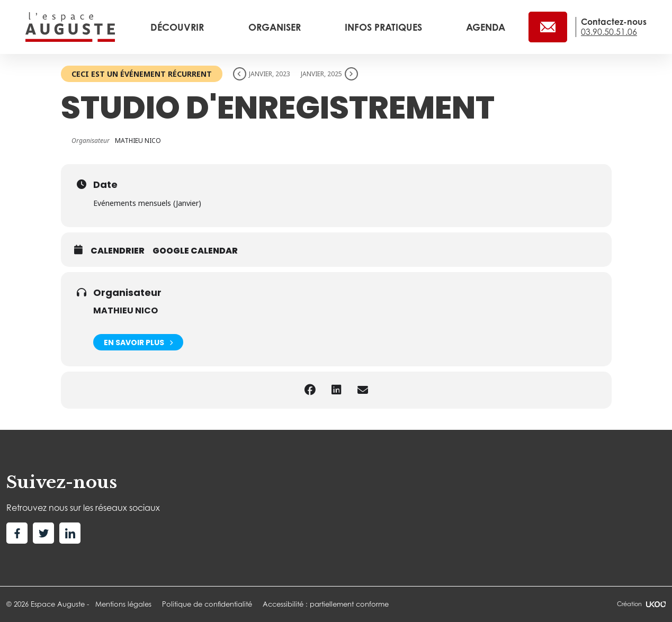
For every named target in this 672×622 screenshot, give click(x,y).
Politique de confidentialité (207, 604)
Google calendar (195, 251)
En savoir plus (138, 342)
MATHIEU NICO (126, 310)
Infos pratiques (385, 27)
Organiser (276, 27)
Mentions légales (123, 604)
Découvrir (178, 27)
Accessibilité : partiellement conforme (326, 604)
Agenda (486, 27)
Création (641, 604)
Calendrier (118, 251)
